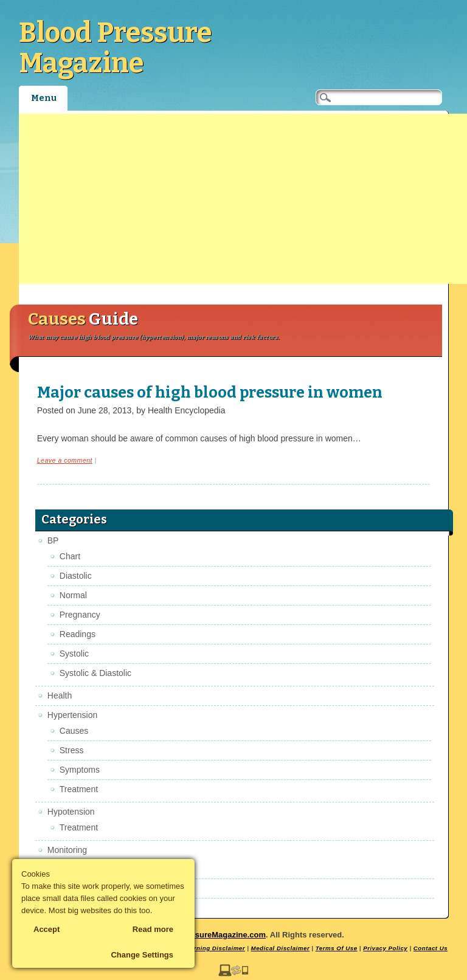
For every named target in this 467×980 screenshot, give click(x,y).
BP (53, 540)
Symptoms (80, 770)
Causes (74, 731)
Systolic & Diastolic (95, 673)
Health (60, 695)
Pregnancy (80, 615)
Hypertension (73, 715)
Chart (70, 556)
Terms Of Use (337, 948)
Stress (72, 750)
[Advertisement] (243, 199)
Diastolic (76, 576)
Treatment (79, 789)
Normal (73, 595)
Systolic (74, 654)
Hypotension (71, 812)
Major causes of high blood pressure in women (210, 392)
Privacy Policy (385, 948)
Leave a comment (65, 460)
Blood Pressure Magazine (115, 48)
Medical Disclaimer (281, 948)
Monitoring (67, 850)
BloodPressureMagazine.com (211, 935)
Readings (78, 634)
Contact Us (431, 948)
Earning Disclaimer (216, 948)
